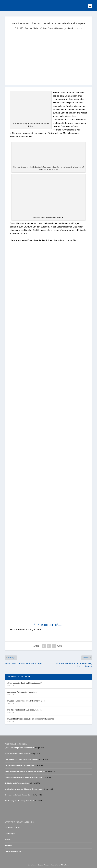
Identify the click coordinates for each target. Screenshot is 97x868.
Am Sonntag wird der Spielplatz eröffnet (19, 801)
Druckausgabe (10, 834)
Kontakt (8, 840)
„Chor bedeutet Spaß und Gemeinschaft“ (25, 683)
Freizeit (28, 28)
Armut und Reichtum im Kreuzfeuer (22, 692)
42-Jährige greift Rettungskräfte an (17, 783)
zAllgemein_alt (61, 28)
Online (43, 28)
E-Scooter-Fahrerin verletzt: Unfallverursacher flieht (23, 777)
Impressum (9, 845)
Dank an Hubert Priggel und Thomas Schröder (27, 701)
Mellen (36, 28)
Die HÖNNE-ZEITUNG (13, 828)
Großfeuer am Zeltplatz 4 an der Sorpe (19, 795)
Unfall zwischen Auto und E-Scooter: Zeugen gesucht (24, 789)
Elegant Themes (44, 865)
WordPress (65, 865)
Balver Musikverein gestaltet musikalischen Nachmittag (31, 719)
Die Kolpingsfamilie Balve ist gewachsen (24, 710)
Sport (50, 28)
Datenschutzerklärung (13, 851)
